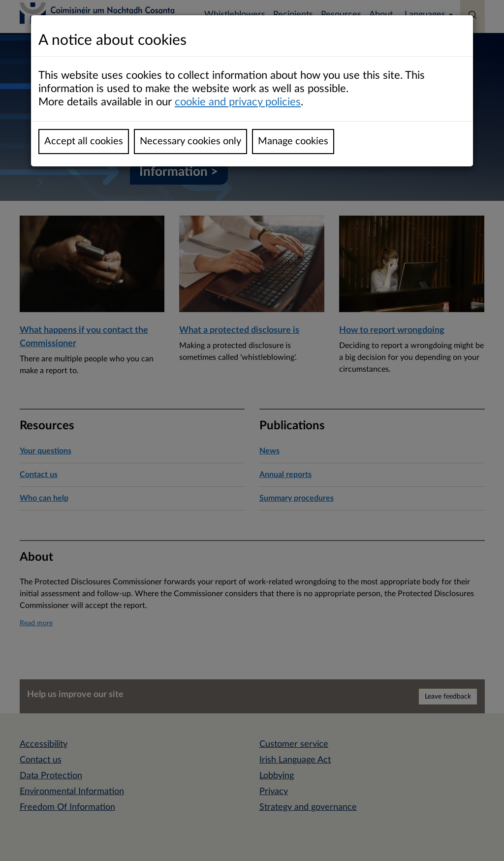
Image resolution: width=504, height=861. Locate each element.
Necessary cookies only (190, 141)
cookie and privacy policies (238, 102)
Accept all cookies (84, 141)
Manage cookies (293, 141)
